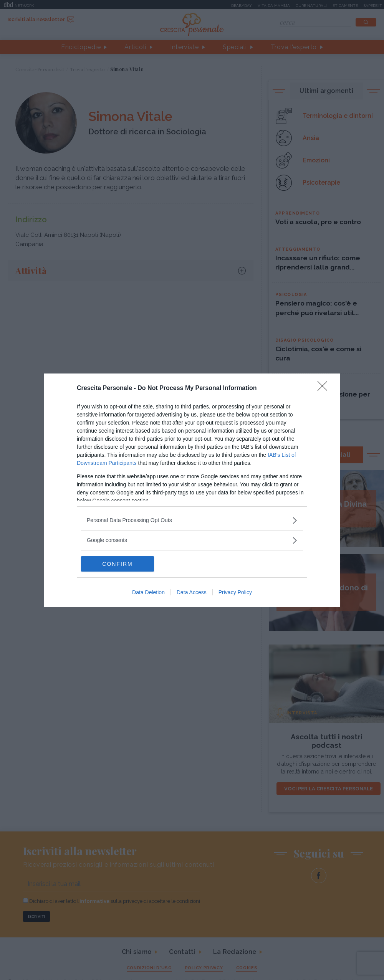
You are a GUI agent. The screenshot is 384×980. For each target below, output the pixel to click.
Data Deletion (148, 592)
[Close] (325, 388)
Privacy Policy (235, 592)
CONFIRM (117, 564)
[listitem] (192, 520)
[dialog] (192, 490)
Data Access (192, 592)
